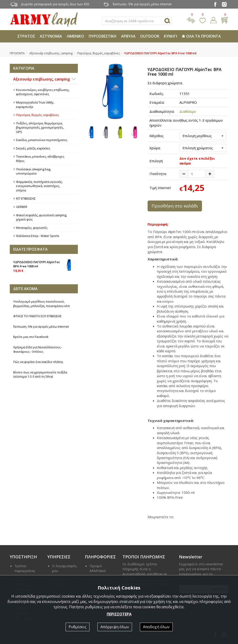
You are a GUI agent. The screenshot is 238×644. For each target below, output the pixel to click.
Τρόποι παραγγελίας (25, 568)
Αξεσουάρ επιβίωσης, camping (51, 53)
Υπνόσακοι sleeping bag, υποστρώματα (33, 171)
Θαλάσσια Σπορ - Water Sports (38, 236)
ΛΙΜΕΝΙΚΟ (75, 36)
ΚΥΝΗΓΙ (170, 36)
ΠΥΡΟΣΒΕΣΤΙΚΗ (103, 36)
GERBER (22, 207)
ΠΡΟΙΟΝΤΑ (17, 53)
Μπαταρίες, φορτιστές (32, 228)
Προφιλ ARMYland (98, 568)
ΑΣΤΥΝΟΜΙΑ (51, 36)
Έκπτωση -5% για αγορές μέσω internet (41, 327)
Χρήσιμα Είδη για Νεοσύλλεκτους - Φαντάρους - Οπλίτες (38, 349)
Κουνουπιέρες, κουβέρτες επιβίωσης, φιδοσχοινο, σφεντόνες (43, 92)
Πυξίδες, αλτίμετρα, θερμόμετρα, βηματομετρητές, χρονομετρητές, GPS (40, 128)
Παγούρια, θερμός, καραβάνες (99, 53)
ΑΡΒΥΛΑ (128, 36)
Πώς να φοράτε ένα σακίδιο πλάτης (38, 362)
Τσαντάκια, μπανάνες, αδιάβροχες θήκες (40, 159)
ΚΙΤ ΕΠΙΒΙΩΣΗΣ (26, 198)
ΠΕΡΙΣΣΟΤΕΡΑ (119, 614)
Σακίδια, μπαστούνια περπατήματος (42, 140)
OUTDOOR (150, 36)
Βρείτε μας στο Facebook (31, 337)
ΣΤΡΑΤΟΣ (26, 36)
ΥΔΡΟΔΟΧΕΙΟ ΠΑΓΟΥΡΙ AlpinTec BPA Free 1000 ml (44, 266)
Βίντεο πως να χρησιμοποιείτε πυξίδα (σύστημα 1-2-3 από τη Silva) (40, 374)
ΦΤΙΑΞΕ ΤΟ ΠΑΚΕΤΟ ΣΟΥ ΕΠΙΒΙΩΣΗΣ (37, 316)
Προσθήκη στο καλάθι (175, 206)
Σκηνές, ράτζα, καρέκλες (33, 148)
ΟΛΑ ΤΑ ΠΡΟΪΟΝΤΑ (201, 36)
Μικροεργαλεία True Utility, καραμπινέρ (35, 105)
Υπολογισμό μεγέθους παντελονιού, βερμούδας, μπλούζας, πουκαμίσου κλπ (41, 304)
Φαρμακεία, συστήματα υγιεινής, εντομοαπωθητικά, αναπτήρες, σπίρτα (39, 186)
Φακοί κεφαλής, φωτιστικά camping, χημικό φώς (41, 217)
